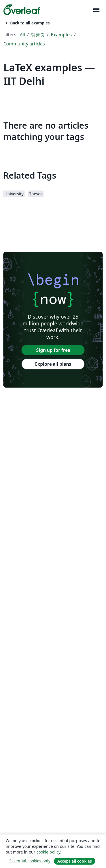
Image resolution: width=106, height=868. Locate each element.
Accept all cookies (75, 861)
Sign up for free (53, 350)
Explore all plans (53, 364)
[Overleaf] (22, 10)
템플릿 (38, 35)
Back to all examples (27, 23)
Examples (61, 35)
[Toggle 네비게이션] (96, 10)
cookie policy (48, 852)
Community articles (24, 44)
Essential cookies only (30, 861)
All (22, 35)
